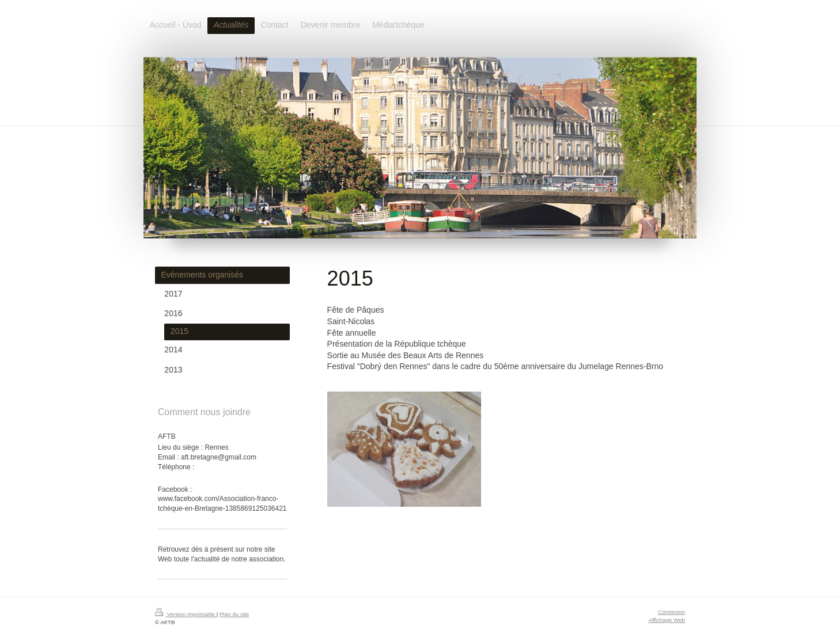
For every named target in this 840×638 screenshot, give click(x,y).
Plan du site (234, 614)
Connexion (671, 612)
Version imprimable (186, 614)
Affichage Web (667, 620)
